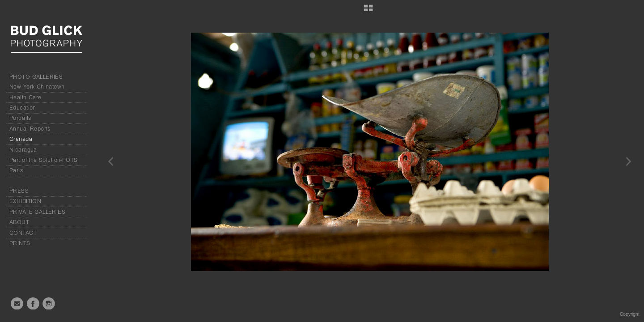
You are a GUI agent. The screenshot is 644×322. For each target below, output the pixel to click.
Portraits (20, 118)
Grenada (21, 139)
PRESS (19, 191)
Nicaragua (23, 150)
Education (23, 108)
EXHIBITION (25, 201)
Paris (16, 170)
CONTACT (23, 233)
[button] (368, 11)
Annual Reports (30, 129)
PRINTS (20, 243)
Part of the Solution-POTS (44, 160)
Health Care (25, 97)
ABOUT (19, 222)
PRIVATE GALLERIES (37, 212)
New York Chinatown (37, 87)
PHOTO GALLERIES (36, 77)
